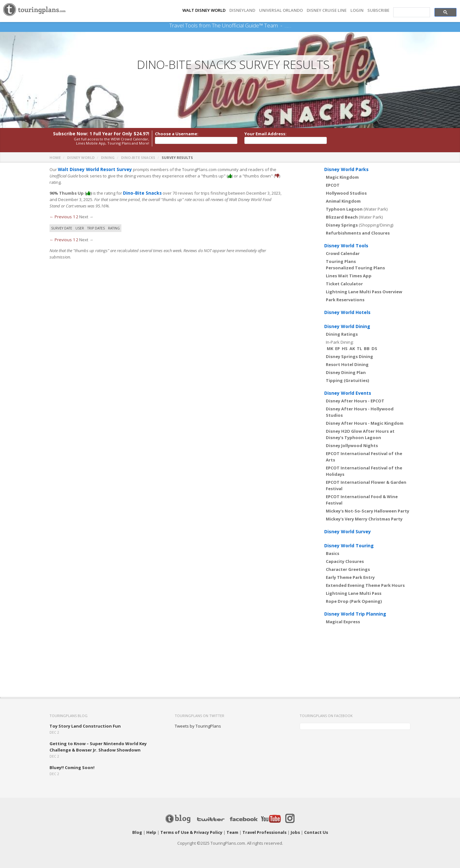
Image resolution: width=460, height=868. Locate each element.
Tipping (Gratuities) (347, 380)
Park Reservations (345, 300)
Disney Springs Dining (349, 356)
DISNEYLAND (242, 10)
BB (367, 348)
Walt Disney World (204, 10)
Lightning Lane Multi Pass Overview (364, 292)
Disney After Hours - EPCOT (355, 401)
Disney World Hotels (347, 312)
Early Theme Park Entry (350, 577)
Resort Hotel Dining (347, 364)
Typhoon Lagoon (344, 209)
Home (55, 157)
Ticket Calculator (344, 284)
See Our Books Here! (288, 26)
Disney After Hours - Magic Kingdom (365, 423)
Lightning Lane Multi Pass (354, 593)
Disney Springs (342, 225)
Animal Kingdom (343, 201)
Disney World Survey (348, 531)
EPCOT (333, 185)
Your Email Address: (265, 134)
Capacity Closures (345, 561)
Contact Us (316, 832)
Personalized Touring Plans (355, 268)
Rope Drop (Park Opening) (354, 601)
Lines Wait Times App (349, 276)
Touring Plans (341, 261)
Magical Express (343, 622)
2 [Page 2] (77, 217)
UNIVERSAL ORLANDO (281, 10)
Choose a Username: (177, 134)
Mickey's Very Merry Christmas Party (364, 519)
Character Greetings (348, 569)
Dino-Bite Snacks (138, 157)
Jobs (295, 832)
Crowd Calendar (343, 253)
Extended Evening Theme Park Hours (365, 585)
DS (374, 348)
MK (330, 348)
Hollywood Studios (346, 193)
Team (232, 832)
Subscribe (378, 10)
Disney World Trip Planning (355, 614)
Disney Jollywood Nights (352, 445)
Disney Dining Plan (346, 372)
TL (359, 348)
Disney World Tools (346, 246)
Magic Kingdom (342, 177)
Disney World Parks (346, 169)
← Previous (61, 217)
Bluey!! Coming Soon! (72, 767)
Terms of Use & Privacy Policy (191, 832)
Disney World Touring (349, 546)
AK (352, 348)
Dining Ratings (342, 334)
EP (337, 348)
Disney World (81, 157)
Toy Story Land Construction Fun (85, 726)
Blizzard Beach (342, 217)
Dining (108, 157)
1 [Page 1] (74, 217)
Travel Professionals (264, 832)
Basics (333, 553)
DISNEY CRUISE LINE (327, 10)
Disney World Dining (347, 326)
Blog (137, 832)
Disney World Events (348, 393)
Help (151, 832)
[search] (411, 12)
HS (345, 348)
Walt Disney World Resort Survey (93, 169)
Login (357, 10)
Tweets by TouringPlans (198, 726)
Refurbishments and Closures (358, 233)
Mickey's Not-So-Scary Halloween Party (368, 511)
